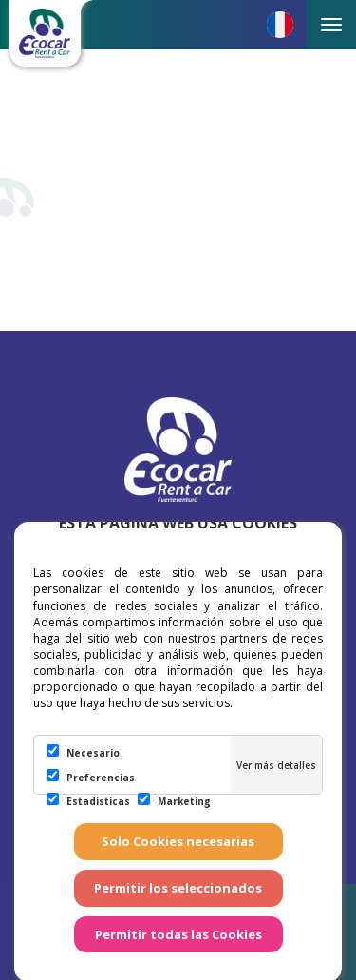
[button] (280, 25)
